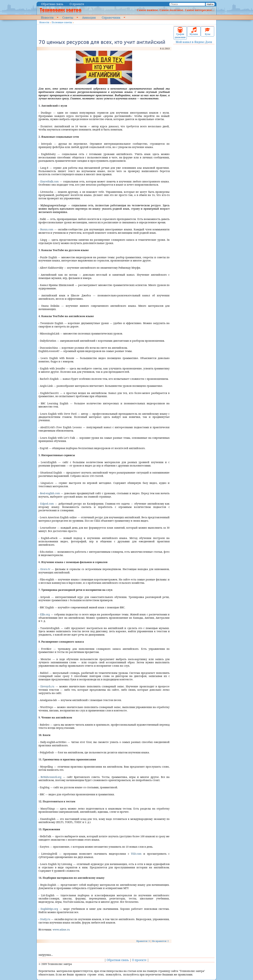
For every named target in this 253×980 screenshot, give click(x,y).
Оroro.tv (45, 569)
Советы (68, 17)
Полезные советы (62, 22)
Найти (210, 4)
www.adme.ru (61, 930)
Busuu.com (47, 229)
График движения (180, 33)
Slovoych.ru (47, 686)
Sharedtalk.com (49, 181)
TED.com (136, 854)
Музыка (194, 31)
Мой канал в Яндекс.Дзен (194, 42)
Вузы (207, 31)
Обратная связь (52, 4)
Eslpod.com (47, 504)
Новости (47, 17)
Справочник (111, 17)
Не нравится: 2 (160, 941)
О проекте (77, 4)
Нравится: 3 (143, 941)
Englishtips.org (49, 909)
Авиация (89, 17)
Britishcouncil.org (51, 777)
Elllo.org (45, 614)
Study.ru (45, 919)
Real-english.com (50, 493)
